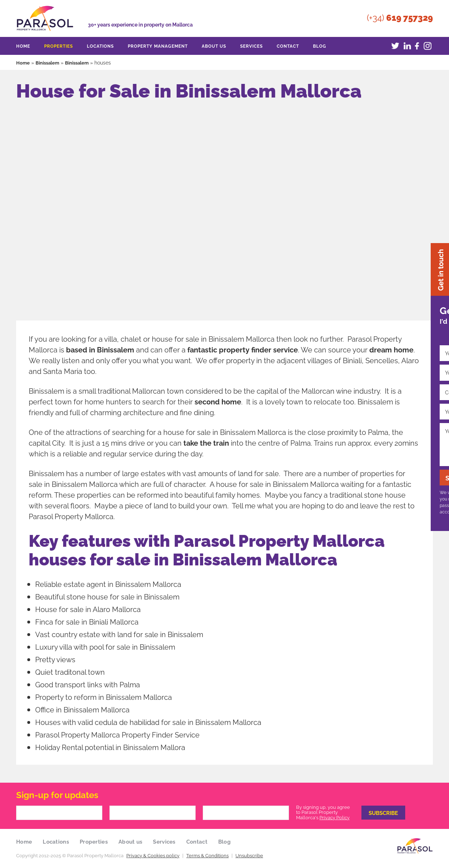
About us (214, 46)
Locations (100, 46)
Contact (288, 46)
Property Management (158, 46)
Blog (320, 46)
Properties (59, 46)
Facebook (417, 46)
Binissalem (49, 62)
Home (23, 46)
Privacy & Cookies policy (153, 855)
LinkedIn (406, 46)
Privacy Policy (335, 817)
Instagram (427, 46)
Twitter (395, 46)
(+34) (400, 16)
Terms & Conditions (207, 855)
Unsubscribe (249, 855)
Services (251, 46)
